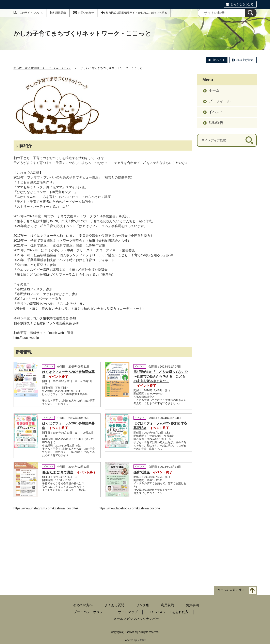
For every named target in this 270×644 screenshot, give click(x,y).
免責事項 (192, 605)
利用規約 (168, 605)
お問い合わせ (86, 13)
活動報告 (216, 123)
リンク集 (143, 605)
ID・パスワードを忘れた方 (169, 612)
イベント (216, 112)
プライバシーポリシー (90, 612)
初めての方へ (83, 605)
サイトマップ (128, 612)
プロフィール (220, 101)
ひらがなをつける (242, 4)
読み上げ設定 (245, 60)
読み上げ (219, 60)
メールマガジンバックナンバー (136, 619)
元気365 (142, 640)
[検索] (251, 13)
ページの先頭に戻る (231, 590)
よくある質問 (114, 605)
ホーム (214, 90)
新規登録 (61, 13)
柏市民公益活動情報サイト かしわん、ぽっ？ (42, 68)
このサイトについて (31, 13)
